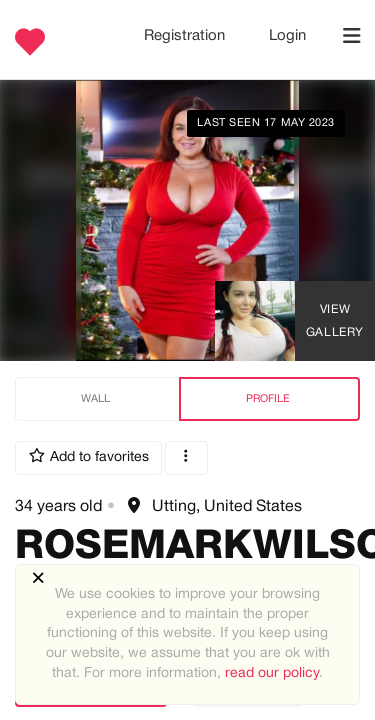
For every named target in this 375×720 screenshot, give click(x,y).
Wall (95, 399)
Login (287, 36)
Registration (186, 36)
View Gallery (335, 321)
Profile (268, 399)
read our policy (272, 673)
